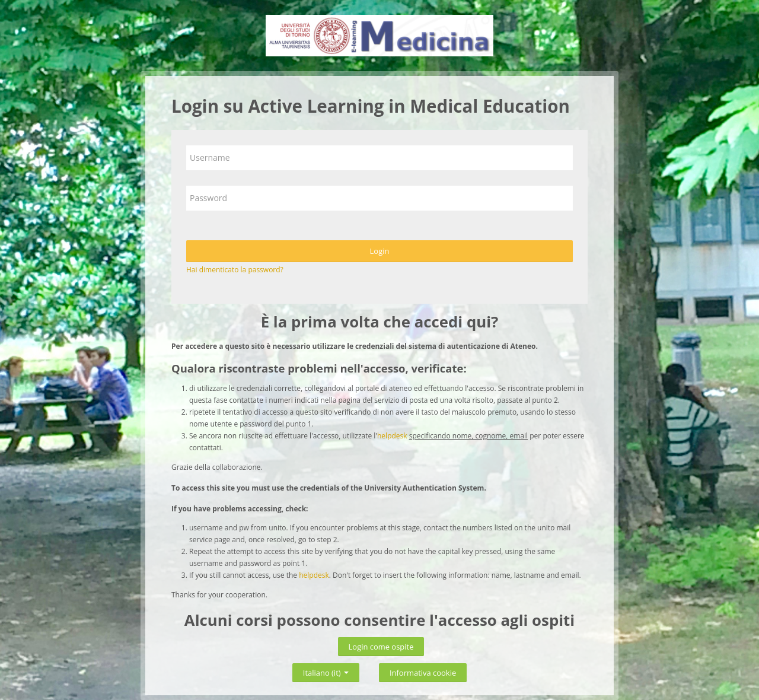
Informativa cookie (423, 673)
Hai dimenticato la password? (235, 270)
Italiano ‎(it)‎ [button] (326, 671)
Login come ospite (381, 647)
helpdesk (392, 436)
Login (380, 251)
